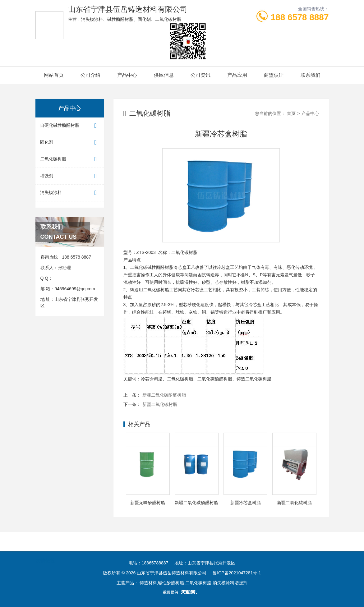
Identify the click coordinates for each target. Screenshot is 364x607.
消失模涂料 (70, 193)
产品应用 (237, 75)
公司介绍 (90, 75)
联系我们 (311, 75)
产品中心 (127, 75)
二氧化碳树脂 (70, 159)
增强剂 (70, 176)
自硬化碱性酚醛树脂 (70, 126)
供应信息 (164, 75)
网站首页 (54, 75)
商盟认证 (274, 75)
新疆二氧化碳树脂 (160, 404)
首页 (291, 113)
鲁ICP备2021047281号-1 (237, 573)
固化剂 (70, 143)
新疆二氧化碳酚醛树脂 (164, 395)
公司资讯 (200, 75)
